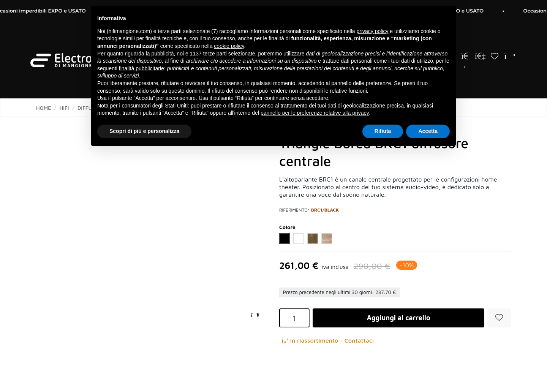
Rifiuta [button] (383, 131)
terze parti (215, 54)
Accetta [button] (428, 131)
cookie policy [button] (229, 46)
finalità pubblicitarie (141, 68)
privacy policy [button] (372, 31)
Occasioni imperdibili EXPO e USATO (48, 11)
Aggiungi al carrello (398, 318)
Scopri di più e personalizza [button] (144, 131)
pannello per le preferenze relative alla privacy (315, 113)
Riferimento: (294, 210)
